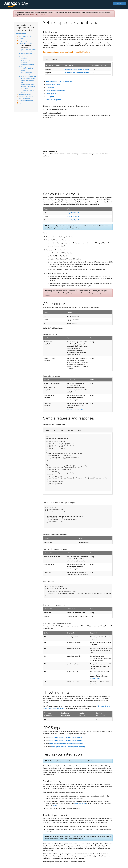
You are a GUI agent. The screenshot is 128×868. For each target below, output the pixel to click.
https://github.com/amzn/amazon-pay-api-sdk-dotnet (66, 744)
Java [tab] (55, 430)
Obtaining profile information (28, 65)
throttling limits (95, 678)
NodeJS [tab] (71, 430)
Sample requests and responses (56, 91)
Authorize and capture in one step (28, 81)
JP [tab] (62, 59)
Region (120, 3)
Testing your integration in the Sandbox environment (26, 98)
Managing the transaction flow (28, 76)
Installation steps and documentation (77, 69)
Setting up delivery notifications (26, 46)
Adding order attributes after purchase (28, 54)
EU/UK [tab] (55, 59)
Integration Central (73, 213)
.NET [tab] (62, 430)
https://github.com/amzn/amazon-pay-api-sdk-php (65, 738)
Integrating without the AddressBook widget (27, 73)
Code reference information (26, 101)
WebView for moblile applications (26, 62)
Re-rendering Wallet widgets (28, 78)
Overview (21, 39)
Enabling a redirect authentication (26, 58)
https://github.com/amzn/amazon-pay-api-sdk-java (65, 741)
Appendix (21, 103)
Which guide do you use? (25, 36)
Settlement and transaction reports (28, 91)
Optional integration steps (25, 43)
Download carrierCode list (75, 410)
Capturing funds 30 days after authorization (28, 87)
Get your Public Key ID (53, 85)
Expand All (24, 33)
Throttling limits (51, 94)
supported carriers (80, 803)
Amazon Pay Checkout (37, 15)
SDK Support (50, 97)
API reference (50, 88)
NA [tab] (47, 59)
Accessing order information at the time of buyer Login (29, 50)
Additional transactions (25, 94)
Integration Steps (23, 41)
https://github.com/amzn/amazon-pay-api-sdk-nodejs (68, 747)
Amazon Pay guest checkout (28, 84)
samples (54, 805)
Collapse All (19, 33)
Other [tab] (79, 430)
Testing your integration (53, 100)
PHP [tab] (47, 430)
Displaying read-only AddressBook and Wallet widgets (27, 69)
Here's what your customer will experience (59, 81)
